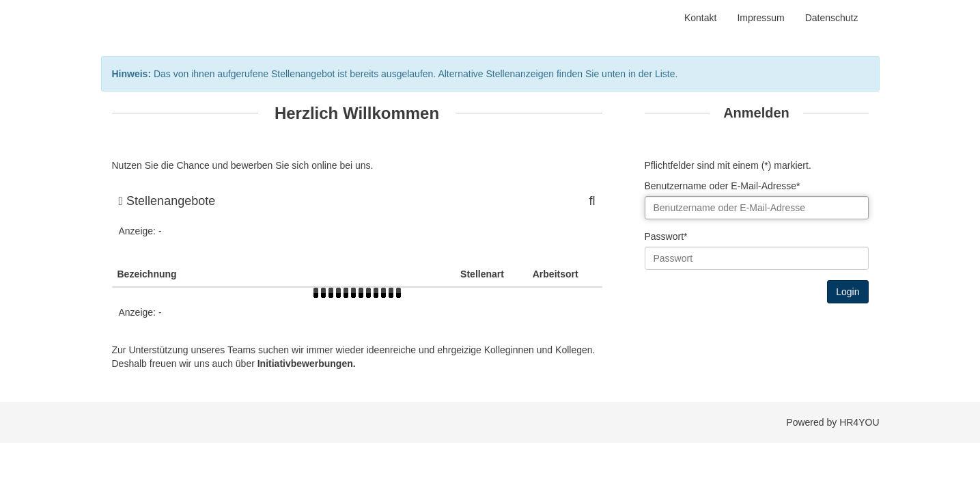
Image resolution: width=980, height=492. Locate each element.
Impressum (760, 18)
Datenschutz (832, 18)
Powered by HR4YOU (832, 422)
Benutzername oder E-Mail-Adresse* (723, 186)
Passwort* (666, 236)
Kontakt (700, 18)
